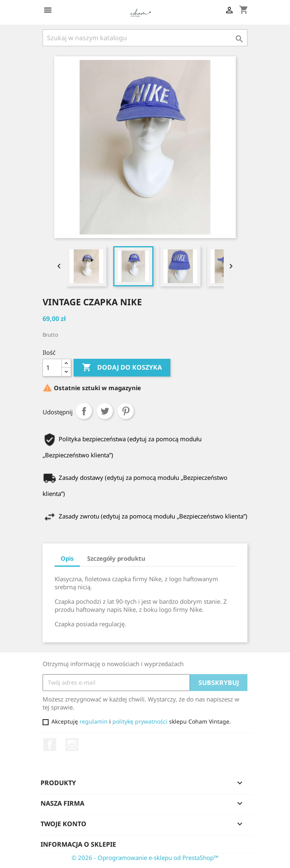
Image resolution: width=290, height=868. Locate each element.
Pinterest (126, 411)
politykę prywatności (140, 721)
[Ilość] (52, 368)
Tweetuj (105, 411)
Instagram (72, 745)
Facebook (50, 745)
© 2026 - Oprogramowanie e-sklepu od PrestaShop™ (145, 858)
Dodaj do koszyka (122, 368)
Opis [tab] (67, 558)
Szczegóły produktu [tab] (116, 558)
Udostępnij (84, 411)
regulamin (94, 721)
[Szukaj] (145, 38)
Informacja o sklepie (78, 844)
